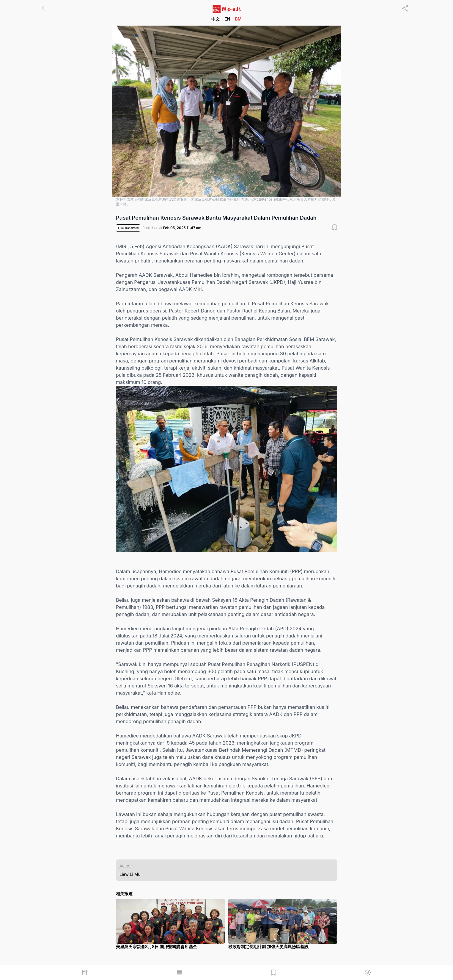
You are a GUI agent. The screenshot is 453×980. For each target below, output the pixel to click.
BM (238, 19)
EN (227, 19)
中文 (216, 19)
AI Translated (128, 228)
